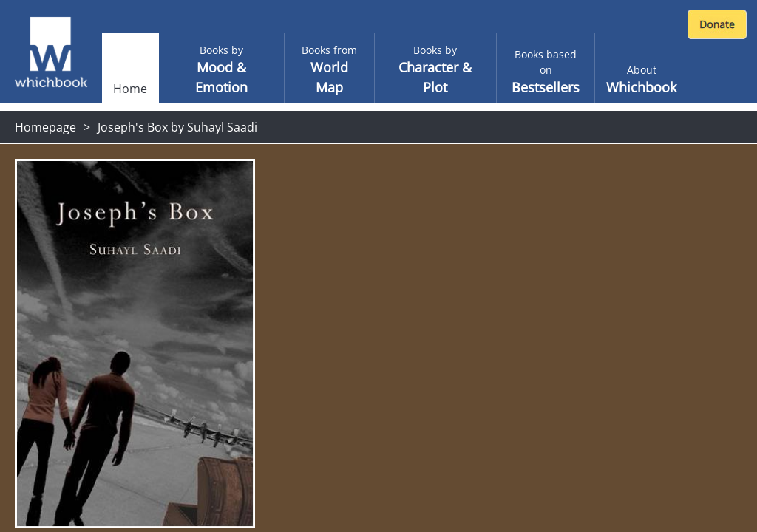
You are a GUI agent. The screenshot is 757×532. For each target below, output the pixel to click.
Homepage (45, 127)
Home (130, 89)
